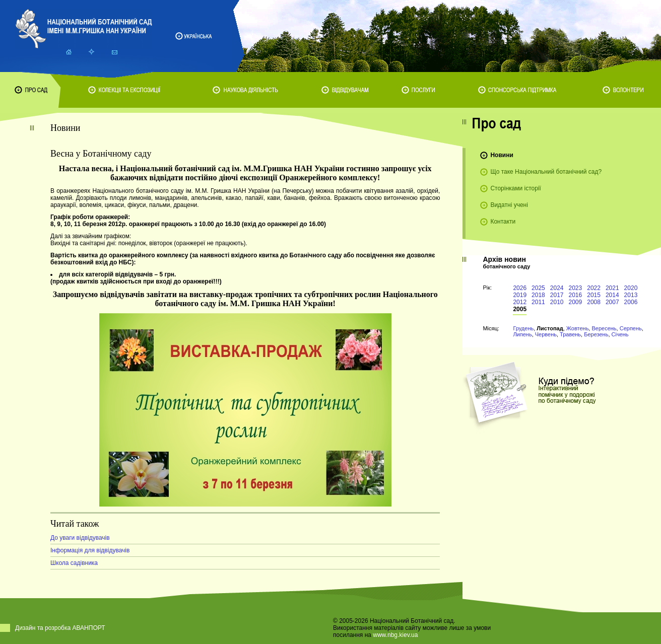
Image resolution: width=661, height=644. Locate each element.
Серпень (631, 328)
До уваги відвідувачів (80, 538)
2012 (520, 302)
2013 (631, 295)
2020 (631, 288)
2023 (576, 288)
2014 (612, 295)
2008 (594, 302)
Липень (522, 334)
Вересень (604, 328)
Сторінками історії (516, 188)
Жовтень (578, 328)
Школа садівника (74, 563)
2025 (538, 288)
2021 (612, 288)
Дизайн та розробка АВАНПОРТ (60, 628)
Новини (502, 155)
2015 (594, 295)
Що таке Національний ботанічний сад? (546, 172)
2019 (520, 295)
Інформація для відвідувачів (90, 550)
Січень (620, 334)
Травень (570, 334)
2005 (520, 309)
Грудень (523, 328)
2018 (538, 295)
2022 (594, 288)
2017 (557, 295)
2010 (557, 302)
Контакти (503, 222)
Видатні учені (509, 205)
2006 (631, 302)
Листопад (550, 328)
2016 (576, 295)
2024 (557, 288)
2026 (520, 288)
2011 (538, 302)
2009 (576, 302)
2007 (612, 302)
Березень (596, 334)
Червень (546, 334)
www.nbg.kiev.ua (395, 635)
